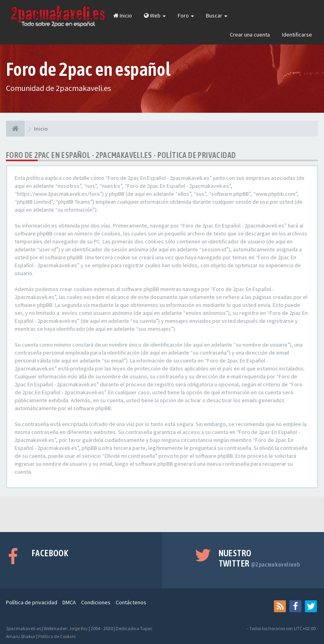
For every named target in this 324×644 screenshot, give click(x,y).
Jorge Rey (78, 628)
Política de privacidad (32, 602)
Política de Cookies (57, 636)
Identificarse (297, 35)
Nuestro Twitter (259, 558)
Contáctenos (131, 602)
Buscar (217, 15)
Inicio (123, 15)
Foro (186, 15)
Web (155, 15)
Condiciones (96, 602)
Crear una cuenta (250, 35)
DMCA (69, 602)
